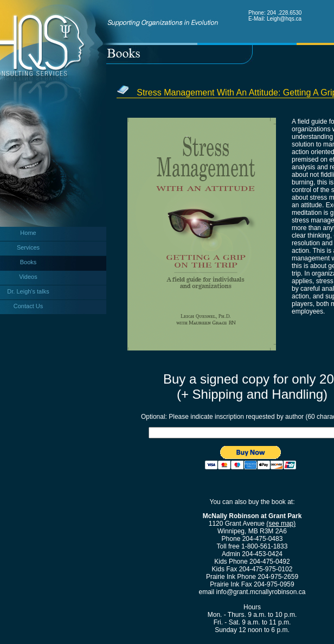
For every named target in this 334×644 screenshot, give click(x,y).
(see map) (281, 524)
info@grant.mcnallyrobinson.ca (261, 592)
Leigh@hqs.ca (284, 19)
